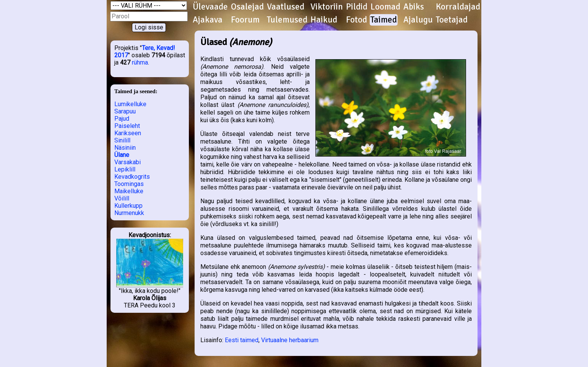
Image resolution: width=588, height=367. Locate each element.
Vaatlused (286, 7)
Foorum (245, 20)
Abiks (414, 7)
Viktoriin (327, 7)
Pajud (122, 119)
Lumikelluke (130, 104)
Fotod (357, 20)
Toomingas (129, 184)
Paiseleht (127, 126)
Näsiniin (125, 148)
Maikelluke (129, 191)
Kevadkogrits (132, 177)
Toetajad (452, 20)
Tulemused (287, 20)
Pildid (357, 7)
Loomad (385, 7)
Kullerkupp (128, 206)
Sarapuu (125, 111)
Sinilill (122, 140)
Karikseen (128, 133)
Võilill (122, 198)
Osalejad (247, 7)
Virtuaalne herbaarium (290, 340)
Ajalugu (418, 20)
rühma (140, 62)
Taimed (384, 20)
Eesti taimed (242, 340)
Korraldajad (458, 7)
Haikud (324, 20)
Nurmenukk (129, 213)
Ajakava (208, 20)
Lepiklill (125, 169)
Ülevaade (210, 7)
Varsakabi (128, 162)
